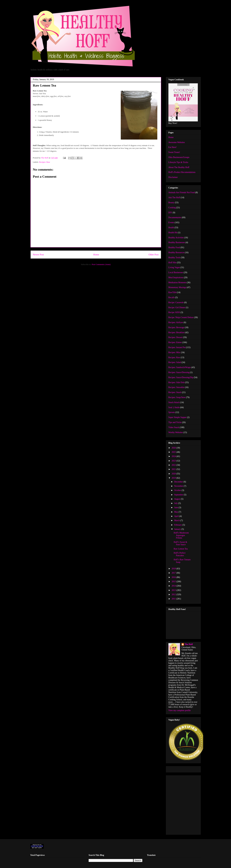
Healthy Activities (176, 238)
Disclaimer (173, 177)
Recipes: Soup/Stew (177, 397)
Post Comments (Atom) (101, 264)
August (178, 499)
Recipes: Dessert (176, 337)
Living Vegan (174, 267)
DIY (170, 213)
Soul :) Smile (174, 407)
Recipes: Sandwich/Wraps (180, 367)
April (177, 516)
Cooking (172, 208)
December (179, 482)
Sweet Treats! (174, 152)
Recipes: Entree (175, 342)
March (177, 520)
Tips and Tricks (175, 422)
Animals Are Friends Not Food (182, 192)
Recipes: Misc (175, 352)
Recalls (172, 297)
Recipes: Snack (175, 392)
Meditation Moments (177, 283)
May (176, 512)
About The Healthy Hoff (179, 167)
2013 (174, 590)
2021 (174, 469)
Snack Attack (174, 402)
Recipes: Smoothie (176, 387)
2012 (174, 594)
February (178, 525)
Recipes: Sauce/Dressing (179, 372)
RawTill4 (172, 292)
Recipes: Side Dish (177, 382)
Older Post (153, 254)
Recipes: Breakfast (176, 332)
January (178, 529)
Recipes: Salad (175, 362)
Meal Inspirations (176, 277)
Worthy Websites (176, 432)
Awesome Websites (177, 142)
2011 (174, 599)
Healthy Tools (174, 258)
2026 (174, 448)
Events (171, 222)
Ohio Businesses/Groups (179, 157)
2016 (174, 577)
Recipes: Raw (45, 162)
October (178, 490)
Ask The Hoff (174, 198)
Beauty (171, 203)
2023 (174, 461)
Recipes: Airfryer (176, 322)
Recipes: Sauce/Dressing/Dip (181, 377)
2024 (174, 456)
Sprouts (172, 412)
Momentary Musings (177, 287)
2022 (174, 465)
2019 (174, 478)
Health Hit (173, 233)
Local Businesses (176, 272)
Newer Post (38, 254)
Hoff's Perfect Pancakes (179, 554)
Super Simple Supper (177, 417)
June (176, 508)
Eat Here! (173, 147)
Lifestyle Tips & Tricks (178, 162)
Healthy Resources (176, 252)
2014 (174, 586)
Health (171, 228)
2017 (174, 573)
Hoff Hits (172, 263)
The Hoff (189, 644)
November (179, 486)
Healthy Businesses (177, 242)
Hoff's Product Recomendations (182, 172)
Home (96, 254)
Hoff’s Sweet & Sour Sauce (180, 543)
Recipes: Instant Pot (177, 347)
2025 (174, 452)
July (176, 503)
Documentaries (175, 217)
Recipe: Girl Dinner (177, 307)
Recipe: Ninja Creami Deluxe (181, 317)
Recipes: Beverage (176, 327)
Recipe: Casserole (176, 302)
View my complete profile (180, 710)
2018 (174, 569)
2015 (174, 582)
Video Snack (174, 427)
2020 (174, 474)
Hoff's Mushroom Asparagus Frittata (181, 535)
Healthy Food (174, 247)
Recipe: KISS (174, 312)
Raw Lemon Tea (181, 549)
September (179, 495)
